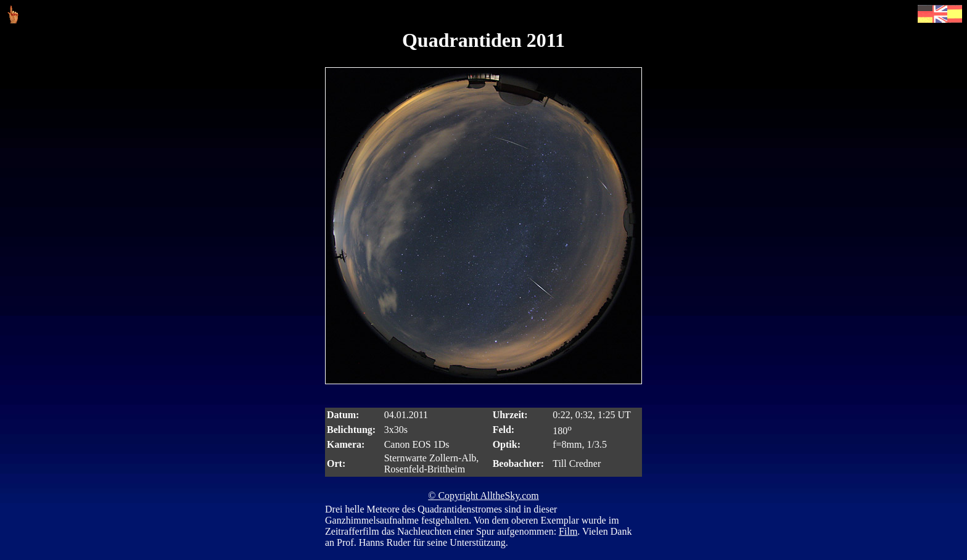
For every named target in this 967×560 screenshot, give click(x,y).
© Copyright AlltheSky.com (483, 496)
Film (568, 531)
